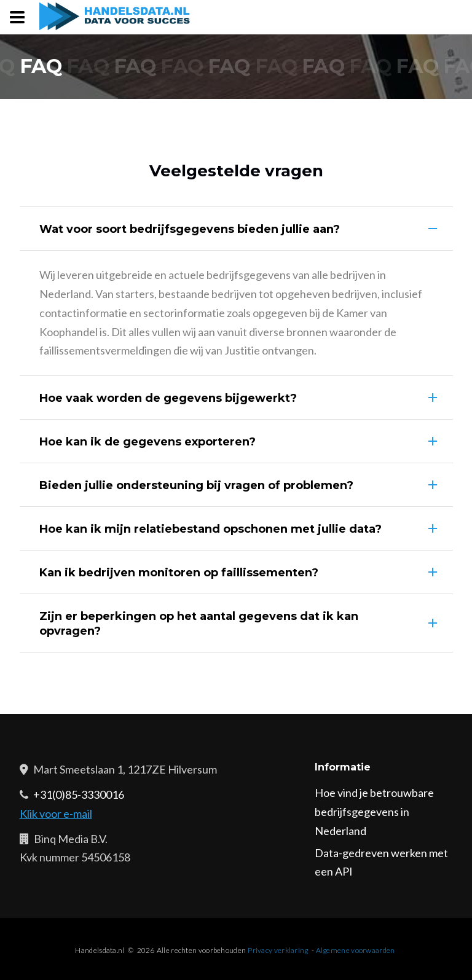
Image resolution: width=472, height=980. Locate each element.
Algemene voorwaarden (356, 950)
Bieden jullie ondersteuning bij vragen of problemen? (196, 485)
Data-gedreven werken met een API (381, 862)
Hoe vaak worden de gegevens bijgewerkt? (168, 398)
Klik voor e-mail (56, 813)
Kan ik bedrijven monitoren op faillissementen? (179, 573)
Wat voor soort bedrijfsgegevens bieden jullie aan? (190, 229)
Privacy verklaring (278, 950)
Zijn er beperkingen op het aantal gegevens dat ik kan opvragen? (199, 624)
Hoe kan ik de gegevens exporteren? (147, 442)
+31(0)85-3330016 (79, 794)
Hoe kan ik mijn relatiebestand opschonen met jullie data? (210, 529)
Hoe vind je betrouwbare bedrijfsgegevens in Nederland (374, 812)
